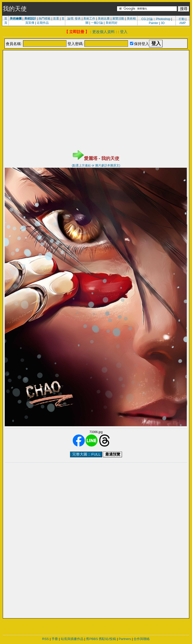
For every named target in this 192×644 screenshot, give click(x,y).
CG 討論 (147, 19)
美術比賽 (104, 19)
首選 (56, 19)
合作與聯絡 (142, 639)
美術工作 (89, 19)
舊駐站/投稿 (107, 639)
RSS (46, 639)
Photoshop (163, 19)
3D (163, 23)
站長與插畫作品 (72, 639)
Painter (153, 23)
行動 (182, 19)
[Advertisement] (96, 63)
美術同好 (111, 23)
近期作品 (43, 23)
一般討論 (97, 23)
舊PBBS (92, 639)
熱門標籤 (44, 19)
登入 (124, 32)
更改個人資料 (103, 32)
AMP (182, 23)
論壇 (70, 19)
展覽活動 (118, 19)
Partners (125, 639)
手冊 (55, 639)
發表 (78, 19)
